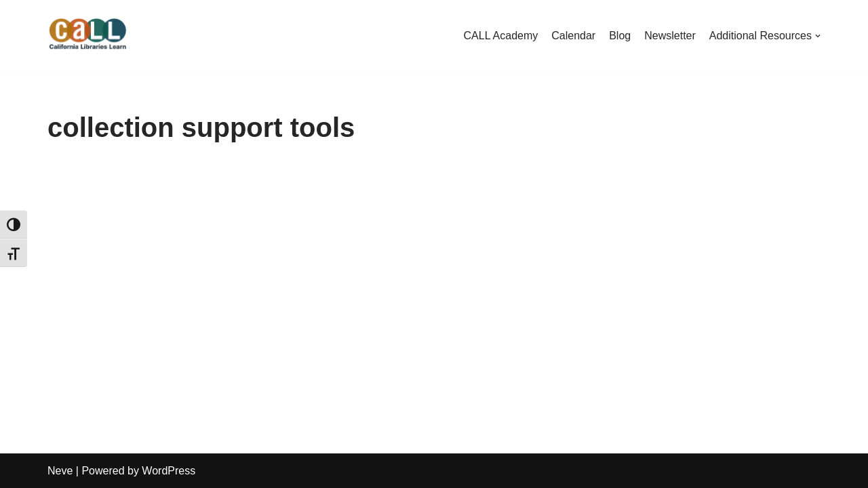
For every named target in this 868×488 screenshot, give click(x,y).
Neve (60, 471)
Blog (620, 36)
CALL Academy (501, 36)
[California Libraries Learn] (88, 36)
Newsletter (670, 36)
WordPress (169, 471)
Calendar (573, 36)
